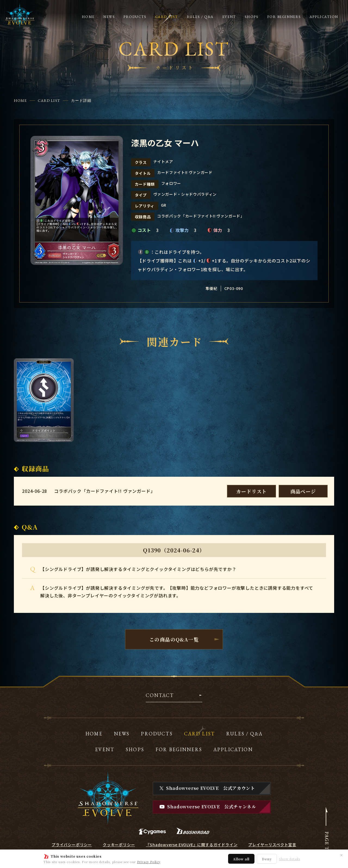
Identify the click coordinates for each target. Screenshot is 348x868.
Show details (290, 859)
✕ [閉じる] (341, 855)
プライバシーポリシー (72, 845)
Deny (267, 859)
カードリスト (251, 491)
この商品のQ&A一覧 (174, 639)
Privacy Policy (149, 862)
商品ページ (303, 491)
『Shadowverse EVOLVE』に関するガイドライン (192, 845)
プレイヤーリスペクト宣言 (272, 845)
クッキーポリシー (119, 845)
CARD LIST (49, 100)
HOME (20, 100)
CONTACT (160, 696)
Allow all (241, 859)
